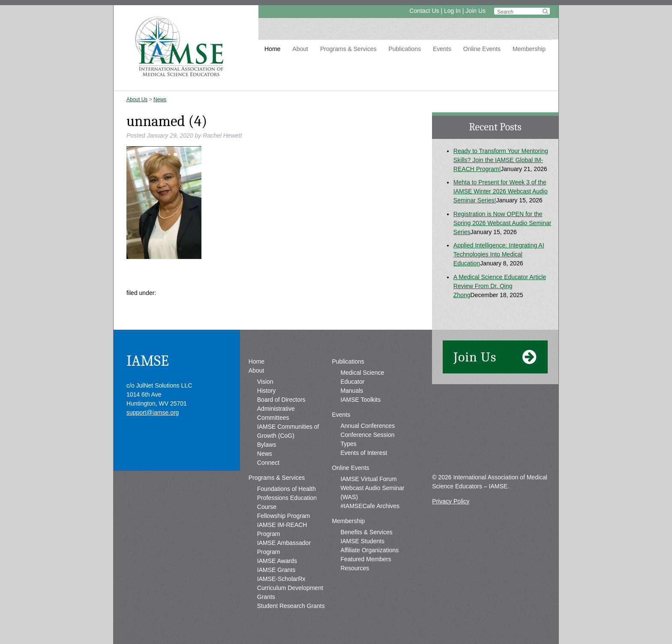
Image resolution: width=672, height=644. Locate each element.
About (300, 49)
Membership (529, 49)
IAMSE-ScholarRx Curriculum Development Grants (290, 588)
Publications (405, 49)
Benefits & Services (366, 532)
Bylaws (267, 445)
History (267, 391)
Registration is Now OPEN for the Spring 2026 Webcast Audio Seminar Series (502, 223)
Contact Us (424, 11)
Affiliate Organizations (369, 550)
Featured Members (366, 559)
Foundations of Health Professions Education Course (287, 498)
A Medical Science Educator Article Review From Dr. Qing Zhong (500, 286)
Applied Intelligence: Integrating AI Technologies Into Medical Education (499, 254)
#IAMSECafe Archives (370, 506)
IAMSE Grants (276, 570)
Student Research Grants (291, 606)
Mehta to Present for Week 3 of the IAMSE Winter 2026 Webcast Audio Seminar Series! (501, 191)
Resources (355, 568)
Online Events (482, 49)
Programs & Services (348, 49)
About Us (137, 99)
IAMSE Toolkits (360, 400)
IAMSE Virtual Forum (368, 479)
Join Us (475, 11)
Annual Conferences (367, 426)
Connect (268, 463)
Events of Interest (364, 453)
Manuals (352, 391)
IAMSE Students (362, 541)
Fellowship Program (284, 516)
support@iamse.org (153, 412)
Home (272, 49)
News (160, 99)
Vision (265, 382)
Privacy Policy (451, 501)
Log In (452, 11)
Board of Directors (281, 400)
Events (442, 49)
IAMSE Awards (277, 561)
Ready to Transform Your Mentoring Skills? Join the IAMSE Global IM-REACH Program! (501, 160)
